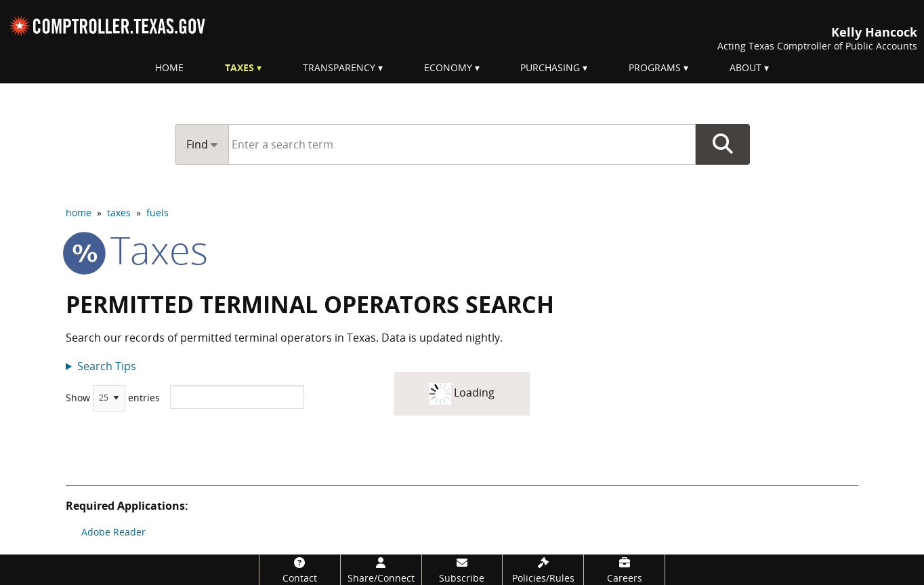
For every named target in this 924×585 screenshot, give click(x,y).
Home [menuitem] (169, 67)
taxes (119, 213)
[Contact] (300, 570)
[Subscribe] (462, 570)
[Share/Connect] (381, 570)
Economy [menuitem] (448, 67)
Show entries (113, 398)
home (79, 213)
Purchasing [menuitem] (550, 67)
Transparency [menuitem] (339, 67)
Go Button (723, 144)
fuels (157, 213)
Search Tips (107, 366)
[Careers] (624, 570)
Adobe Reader (113, 532)
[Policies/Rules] (543, 570)
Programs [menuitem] (655, 67)
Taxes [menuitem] (239, 67)
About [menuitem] (745, 67)
